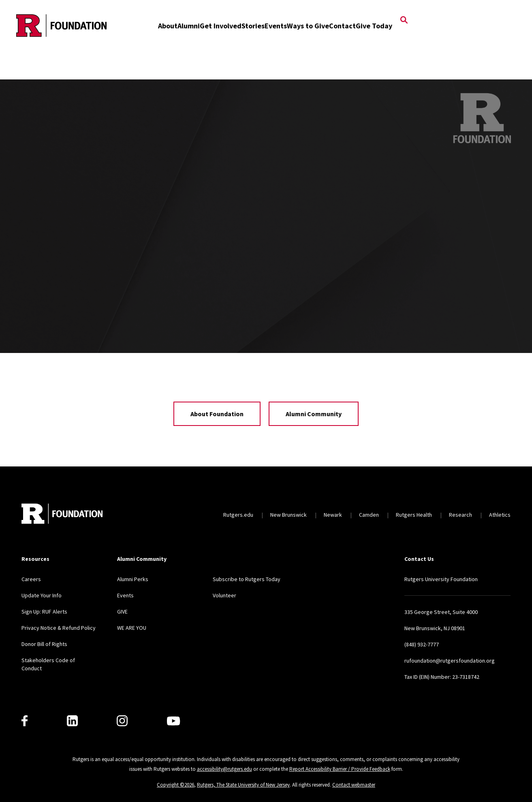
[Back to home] (62, 515)
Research (460, 515)
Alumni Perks (133, 579)
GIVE (122, 612)
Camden (369, 515)
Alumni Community (314, 414)
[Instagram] (122, 721)
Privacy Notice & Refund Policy (59, 628)
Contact (342, 26)
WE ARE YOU (132, 628)
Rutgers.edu (238, 515)
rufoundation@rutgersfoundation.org (450, 661)
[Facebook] (25, 721)
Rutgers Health (414, 515)
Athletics (500, 515)
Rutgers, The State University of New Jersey (243, 785)
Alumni (189, 26)
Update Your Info (42, 595)
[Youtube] (173, 721)
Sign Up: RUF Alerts (44, 612)
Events (276, 26)
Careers (31, 579)
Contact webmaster (354, 785)
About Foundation (217, 414)
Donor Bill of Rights (44, 644)
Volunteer (224, 595)
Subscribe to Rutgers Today (247, 579)
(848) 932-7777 (422, 644)
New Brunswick (288, 515)
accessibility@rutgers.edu (224, 769)
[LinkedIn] (72, 721)
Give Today (374, 26)
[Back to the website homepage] (61, 26)
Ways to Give (308, 26)
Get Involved (221, 26)
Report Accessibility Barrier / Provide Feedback (340, 769)
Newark (333, 515)
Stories (253, 26)
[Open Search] (404, 21)
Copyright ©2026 (175, 785)
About (168, 26)
